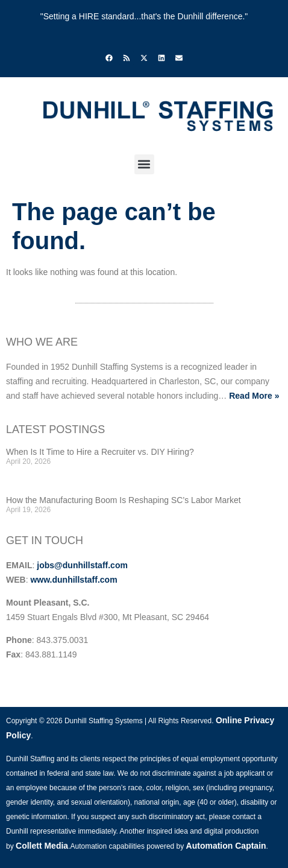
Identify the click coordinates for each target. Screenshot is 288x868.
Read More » (254, 396)
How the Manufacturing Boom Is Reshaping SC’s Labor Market (124, 500)
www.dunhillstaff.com (74, 580)
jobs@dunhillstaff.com (82, 565)
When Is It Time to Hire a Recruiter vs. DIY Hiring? (100, 452)
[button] (144, 164)
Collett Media (42, 846)
